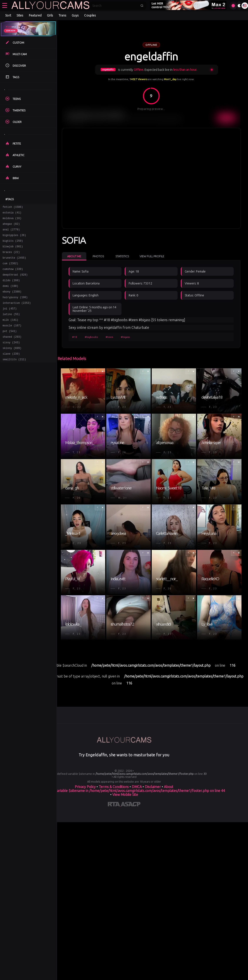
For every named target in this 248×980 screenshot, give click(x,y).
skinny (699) (12, 365)
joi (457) (10, 321)
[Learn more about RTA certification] (114, 805)
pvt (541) (10, 346)
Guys (75, 15)
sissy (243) (11, 359)
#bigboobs (91, 337)
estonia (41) (12, 214)
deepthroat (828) (15, 283)
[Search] (115, 6)
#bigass (125, 337)
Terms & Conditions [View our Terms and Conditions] (114, 787)
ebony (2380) (12, 302)
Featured (35, 15)
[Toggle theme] (239, 6)
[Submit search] (142, 6)
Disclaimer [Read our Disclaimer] (153, 787)
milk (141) (10, 333)
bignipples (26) (14, 239)
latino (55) (11, 327)
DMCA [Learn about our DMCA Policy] (137, 787)
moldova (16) (12, 220)
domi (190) (10, 296)
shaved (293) (12, 352)
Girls (50, 15)
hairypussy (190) (15, 308)
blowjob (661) (13, 252)
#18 (75, 337)
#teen (109, 337)
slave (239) (11, 371)
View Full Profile (152, 256)
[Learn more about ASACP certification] (131, 805)
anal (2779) (11, 233)
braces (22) (11, 258)
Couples (90, 15)
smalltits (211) (14, 378)
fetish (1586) (13, 207)
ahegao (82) (11, 226)
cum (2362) (10, 270)
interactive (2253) (17, 315)
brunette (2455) (14, 264)
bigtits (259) (13, 245)
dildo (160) (11, 289)
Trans (63, 15)
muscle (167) (12, 340)
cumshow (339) (13, 277)
